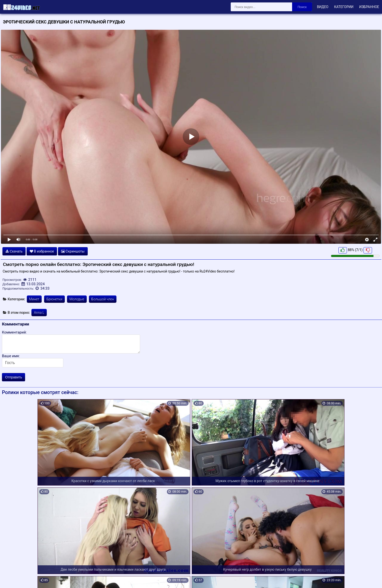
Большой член (103, 299)
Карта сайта (11, 579)
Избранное (369, 7)
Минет (34, 299)
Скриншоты (73, 251)
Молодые (77, 299)
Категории (344, 7)
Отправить (14, 377)
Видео (323, 7)
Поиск (302, 7)
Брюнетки (54, 299)
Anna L (39, 313)
